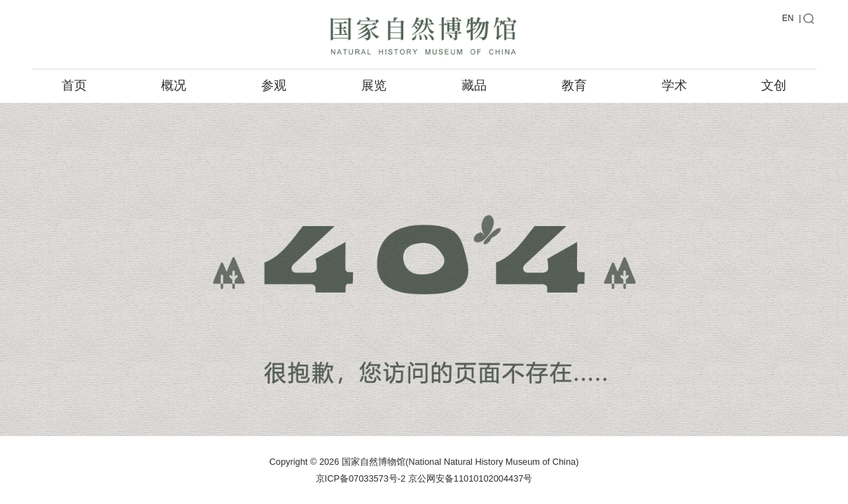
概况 (174, 85)
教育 (574, 85)
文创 (774, 85)
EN (788, 18)
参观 (274, 85)
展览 (374, 85)
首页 (74, 85)
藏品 (474, 85)
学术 (674, 85)
